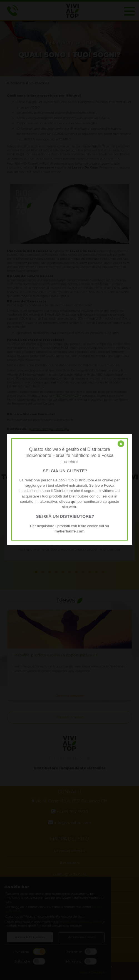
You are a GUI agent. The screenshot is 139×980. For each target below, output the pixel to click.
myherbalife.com (69, 531)
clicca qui (68, 502)
